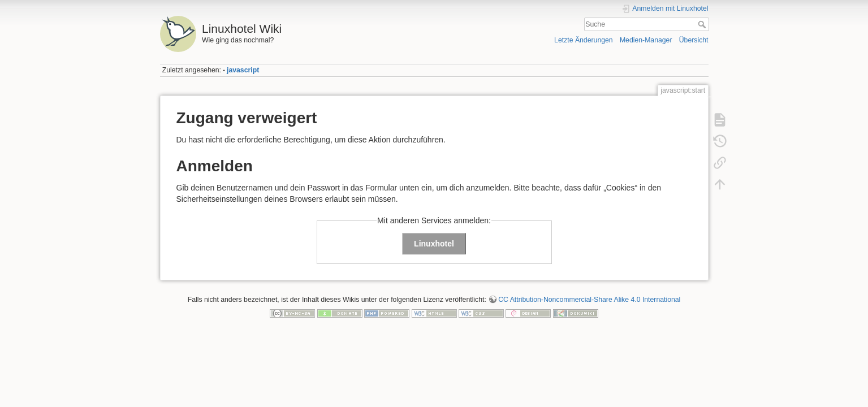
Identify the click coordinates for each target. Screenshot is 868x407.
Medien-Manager (646, 40)
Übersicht (694, 40)
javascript (243, 70)
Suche (703, 24)
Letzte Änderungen (584, 40)
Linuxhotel (434, 244)
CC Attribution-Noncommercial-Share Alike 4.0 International (589, 300)
